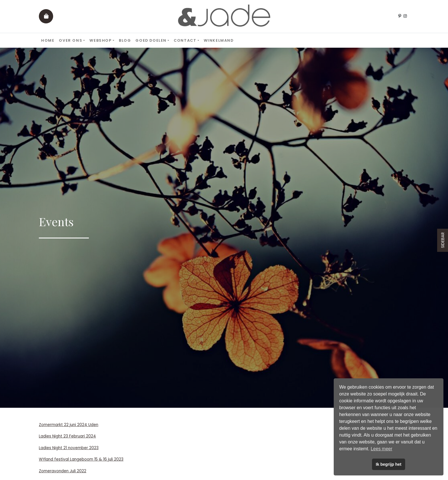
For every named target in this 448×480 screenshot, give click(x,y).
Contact (185, 40)
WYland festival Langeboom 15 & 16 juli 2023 (81, 459)
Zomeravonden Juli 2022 (63, 471)
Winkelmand (219, 40)
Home (48, 40)
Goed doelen (151, 40)
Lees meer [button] (381, 449)
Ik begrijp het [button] (389, 464)
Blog (125, 40)
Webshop (100, 40)
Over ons (71, 40)
